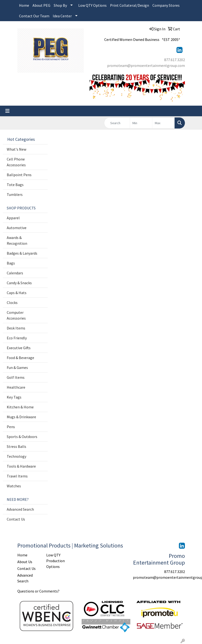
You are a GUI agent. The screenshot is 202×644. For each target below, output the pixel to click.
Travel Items (17, 476)
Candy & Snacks (19, 283)
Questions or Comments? (38, 591)
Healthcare (16, 387)
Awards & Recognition (17, 240)
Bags (11, 263)
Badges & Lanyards (22, 253)
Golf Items (16, 377)
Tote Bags (15, 185)
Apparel (13, 218)
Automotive (17, 228)
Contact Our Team (34, 16)
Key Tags (14, 397)
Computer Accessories (16, 315)
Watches (14, 486)
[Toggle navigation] (7, 111)
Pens (11, 427)
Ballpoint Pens (19, 175)
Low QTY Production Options (55, 561)
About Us (25, 562)
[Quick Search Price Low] (141, 123)
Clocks (12, 303)
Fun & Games (17, 367)
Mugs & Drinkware (21, 417)
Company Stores (166, 5)
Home (24, 5)
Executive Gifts (19, 348)
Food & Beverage (20, 358)
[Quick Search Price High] (163, 123)
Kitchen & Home (20, 407)
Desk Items (16, 328)
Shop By (60, 5)
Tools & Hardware (21, 466)
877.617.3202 (175, 60)
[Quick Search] (117, 123)
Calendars (15, 273)
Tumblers (15, 194)
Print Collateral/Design (130, 5)
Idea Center (62, 16)
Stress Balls (16, 446)
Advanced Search (20, 509)
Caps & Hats (17, 293)
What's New (16, 149)
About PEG (41, 5)
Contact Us (16, 519)
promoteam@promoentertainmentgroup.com (146, 65)
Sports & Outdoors (22, 437)
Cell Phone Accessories (16, 162)
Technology (16, 456)
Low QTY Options (92, 5)
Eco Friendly (17, 338)
